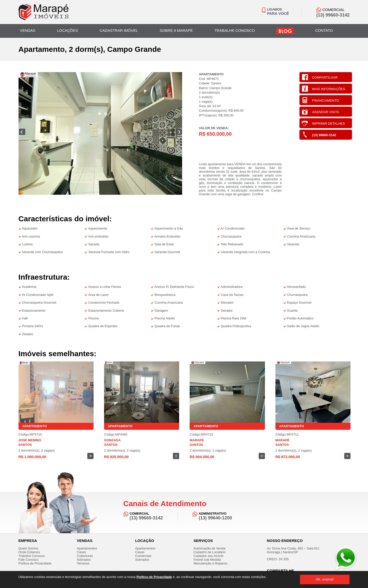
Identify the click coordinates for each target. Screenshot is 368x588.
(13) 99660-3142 (324, 135)
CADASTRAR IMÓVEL (119, 30)
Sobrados (84, 560)
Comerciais (143, 556)
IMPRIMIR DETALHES (328, 124)
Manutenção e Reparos (211, 563)
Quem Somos (28, 548)
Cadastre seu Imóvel (209, 556)
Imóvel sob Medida (207, 560)
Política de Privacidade (154, 577)
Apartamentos (87, 548)
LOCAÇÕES (67, 30)
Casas (81, 552)
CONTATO (324, 30)
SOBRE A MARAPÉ (176, 30)
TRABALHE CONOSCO (235, 30)
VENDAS (28, 30)
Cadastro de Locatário (210, 552)
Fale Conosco (29, 560)
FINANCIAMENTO (325, 101)
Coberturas (85, 556)
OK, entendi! (325, 579)
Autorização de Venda (210, 548)
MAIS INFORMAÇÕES (328, 89)
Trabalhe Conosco (32, 556)
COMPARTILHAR (325, 77)
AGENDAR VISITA (325, 112)
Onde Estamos (29, 552)
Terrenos (83, 563)
